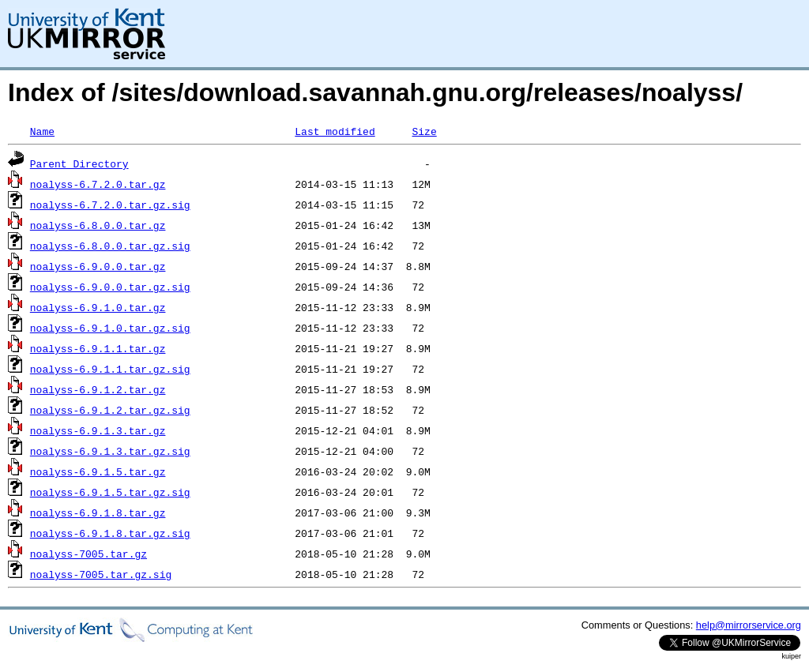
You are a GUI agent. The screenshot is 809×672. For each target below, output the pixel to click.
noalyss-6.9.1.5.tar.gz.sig (110, 492)
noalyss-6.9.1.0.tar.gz (98, 307)
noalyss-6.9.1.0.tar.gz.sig (110, 328)
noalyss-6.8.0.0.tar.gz (98, 225)
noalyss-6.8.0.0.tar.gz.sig (110, 246)
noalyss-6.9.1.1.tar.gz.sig (110, 369)
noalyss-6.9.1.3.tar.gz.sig (110, 451)
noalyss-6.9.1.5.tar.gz (98, 471)
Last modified (335, 131)
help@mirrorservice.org (749, 625)
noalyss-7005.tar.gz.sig (101, 574)
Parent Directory (79, 163)
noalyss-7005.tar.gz (88, 554)
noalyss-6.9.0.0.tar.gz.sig (110, 287)
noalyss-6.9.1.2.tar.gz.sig (110, 410)
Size (424, 131)
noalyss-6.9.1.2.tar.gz (98, 389)
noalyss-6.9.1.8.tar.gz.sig (110, 533)
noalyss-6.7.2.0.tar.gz (98, 184)
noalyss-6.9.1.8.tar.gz (98, 512)
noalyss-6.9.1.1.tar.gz (98, 348)
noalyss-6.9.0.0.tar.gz (98, 266)
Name (42, 131)
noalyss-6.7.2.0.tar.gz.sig (110, 205)
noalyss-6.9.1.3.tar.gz (98, 430)
